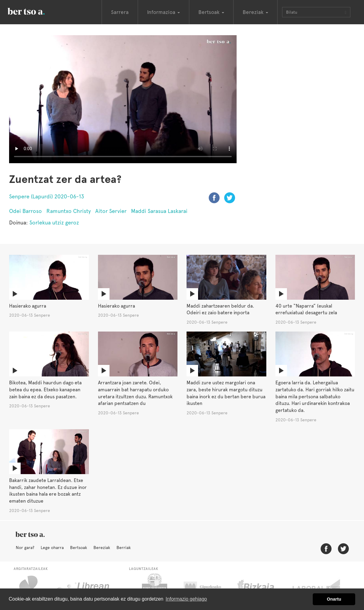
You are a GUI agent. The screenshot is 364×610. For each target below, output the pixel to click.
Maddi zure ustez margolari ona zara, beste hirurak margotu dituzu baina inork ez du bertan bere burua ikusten (226, 393)
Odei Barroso (25, 211)
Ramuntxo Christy (69, 211)
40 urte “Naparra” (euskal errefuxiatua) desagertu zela (306, 309)
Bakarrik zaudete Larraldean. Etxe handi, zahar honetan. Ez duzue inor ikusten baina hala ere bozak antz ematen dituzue (48, 491)
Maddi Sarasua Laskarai (159, 211)
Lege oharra (52, 548)
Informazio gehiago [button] (186, 599)
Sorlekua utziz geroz (54, 222)
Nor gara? (25, 548)
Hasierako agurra (28, 306)
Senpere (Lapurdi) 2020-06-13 (47, 196)
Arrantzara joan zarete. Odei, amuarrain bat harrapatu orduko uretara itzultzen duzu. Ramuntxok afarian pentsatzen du (135, 393)
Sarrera (120, 12)
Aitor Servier (111, 211)
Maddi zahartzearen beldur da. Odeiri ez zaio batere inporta (220, 309)
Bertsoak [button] (211, 12)
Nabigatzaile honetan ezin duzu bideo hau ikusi (123, 99)
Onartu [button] (334, 599)
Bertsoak (79, 548)
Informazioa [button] (163, 12)
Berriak (124, 548)
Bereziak (102, 548)
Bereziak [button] (255, 12)
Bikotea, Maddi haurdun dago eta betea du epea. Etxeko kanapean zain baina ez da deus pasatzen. (45, 390)
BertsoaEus (35, 11)
